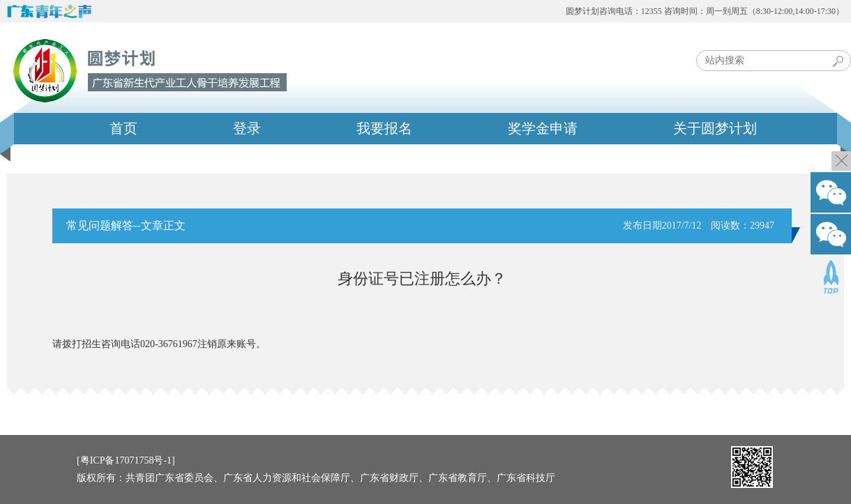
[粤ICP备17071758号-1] (126, 460)
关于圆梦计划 (715, 128)
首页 (123, 128)
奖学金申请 (543, 128)
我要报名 (384, 128)
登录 (247, 128)
